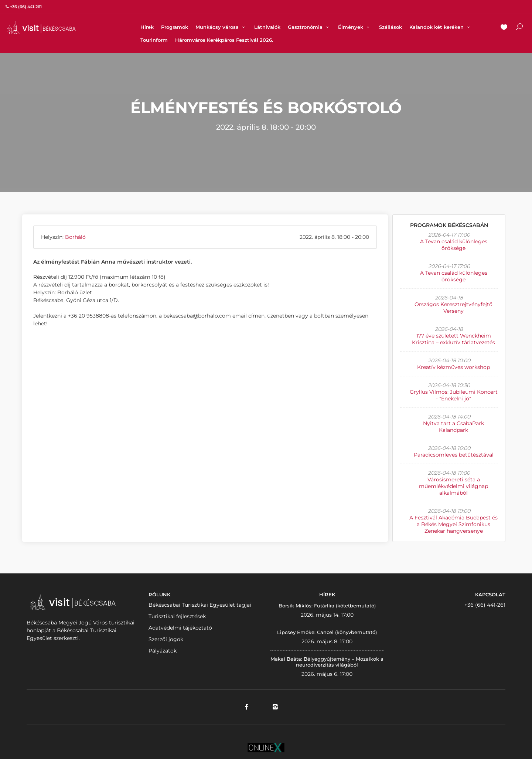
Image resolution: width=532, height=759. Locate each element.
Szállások (391, 27)
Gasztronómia (309, 27)
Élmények (355, 27)
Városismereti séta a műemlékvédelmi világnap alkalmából (453, 486)
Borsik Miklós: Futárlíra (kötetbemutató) (327, 606)
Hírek (147, 27)
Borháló (75, 237)
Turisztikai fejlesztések (177, 616)
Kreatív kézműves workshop (453, 367)
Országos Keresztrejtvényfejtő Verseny (453, 308)
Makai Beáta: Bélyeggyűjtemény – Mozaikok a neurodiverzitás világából (327, 662)
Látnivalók (267, 27)
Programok (175, 27)
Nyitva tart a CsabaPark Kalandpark (453, 427)
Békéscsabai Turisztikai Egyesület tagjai (200, 605)
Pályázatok (163, 651)
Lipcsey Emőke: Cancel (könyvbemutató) (327, 632)
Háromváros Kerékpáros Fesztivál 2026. (224, 40)
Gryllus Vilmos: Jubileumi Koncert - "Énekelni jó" (454, 395)
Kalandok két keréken (441, 27)
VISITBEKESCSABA (41, 28)
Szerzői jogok (166, 639)
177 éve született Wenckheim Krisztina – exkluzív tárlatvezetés (453, 339)
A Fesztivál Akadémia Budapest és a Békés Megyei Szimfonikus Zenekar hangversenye (453, 524)
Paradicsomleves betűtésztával (454, 455)
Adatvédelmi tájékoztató (180, 628)
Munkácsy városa (221, 27)
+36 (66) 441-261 (485, 605)
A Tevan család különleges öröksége (454, 245)
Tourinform (154, 40)
